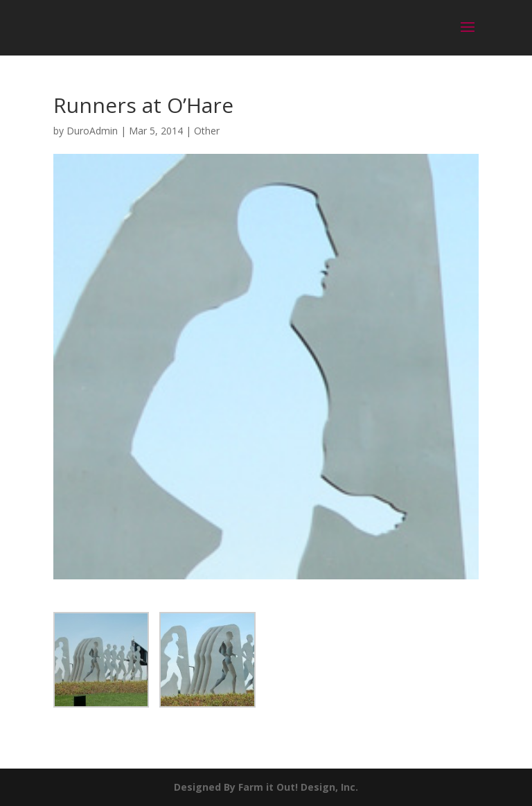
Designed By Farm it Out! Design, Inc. (266, 787)
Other (207, 131)
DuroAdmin (92, 131)
